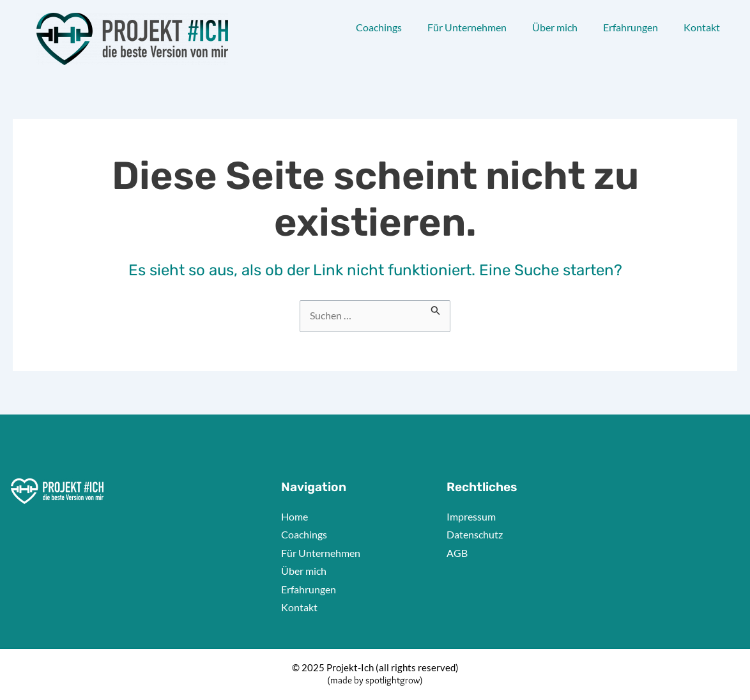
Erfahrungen (631, 27)
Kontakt (702, 27)
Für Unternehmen (467, 27)
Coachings (379, 27)
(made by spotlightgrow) (375, 680)
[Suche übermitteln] (437, 308)
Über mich (555, 27)
